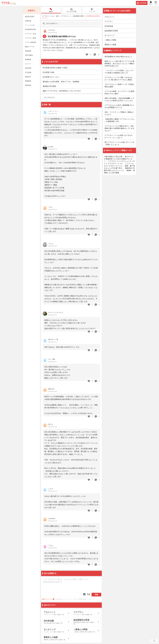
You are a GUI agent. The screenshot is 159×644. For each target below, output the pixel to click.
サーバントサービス (56, 312)
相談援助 (28, 51)
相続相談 (28, 85)
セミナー (28, 64)
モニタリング (110, 35)
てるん (51, 545)
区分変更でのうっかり (51, 77)
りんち (51, 244)
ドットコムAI (30, 25)
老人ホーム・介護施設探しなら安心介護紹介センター (119, 159)
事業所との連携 (110, 45)
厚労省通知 (29, 55)
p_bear (51, 147)
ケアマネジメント (66, 16)
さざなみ (52, 30)
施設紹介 (28, 77)
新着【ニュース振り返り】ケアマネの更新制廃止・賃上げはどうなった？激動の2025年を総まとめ (119, 64)
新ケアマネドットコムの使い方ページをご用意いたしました (119, 143)
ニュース (92, 10)
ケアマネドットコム (9, 3)
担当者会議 (109, 26)
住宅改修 (28, 72)
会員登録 (142, 3)
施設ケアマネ (30, 47)
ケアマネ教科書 (30, 42)
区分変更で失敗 (49, 72)
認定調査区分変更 (78, 16)
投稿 (96, 595)
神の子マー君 (53, 339)
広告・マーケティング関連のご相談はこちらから (119, 113)
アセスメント (110, 17)
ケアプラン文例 (30, 34)
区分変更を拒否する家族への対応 (55, 68)
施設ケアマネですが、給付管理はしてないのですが (62, 91)
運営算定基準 (30, 17)
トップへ (154, 641)
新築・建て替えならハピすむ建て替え (119, 167)
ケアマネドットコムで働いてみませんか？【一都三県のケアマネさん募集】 (119, 79)
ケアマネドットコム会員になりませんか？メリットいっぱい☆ (119, 136)
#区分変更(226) (49, 97)
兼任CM (51, 389)
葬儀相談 (28, 81)
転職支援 (28, 21)
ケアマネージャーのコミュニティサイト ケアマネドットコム (119, 162)
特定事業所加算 (30, 29)
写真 (87, 594)
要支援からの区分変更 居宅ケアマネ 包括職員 (61, 82)
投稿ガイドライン (48, 599)
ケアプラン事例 (30, 38)
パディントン (53, 111)
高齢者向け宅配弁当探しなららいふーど (119, 169)
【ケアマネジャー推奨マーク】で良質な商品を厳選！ (119, 85)
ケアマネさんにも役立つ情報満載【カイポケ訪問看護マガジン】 (119, 106)
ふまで (51, 489)
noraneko (52, 518)
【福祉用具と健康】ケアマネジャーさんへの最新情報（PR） (119, 120)
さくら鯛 (52, 359)
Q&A (51, 10)
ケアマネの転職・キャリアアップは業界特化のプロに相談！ (119, 92)
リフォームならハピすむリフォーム (119, 165)
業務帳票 (28, 59)
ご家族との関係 (110, 40)
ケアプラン (109, 21)
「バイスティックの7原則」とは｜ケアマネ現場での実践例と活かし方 (119, 72)
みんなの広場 (71, 10)
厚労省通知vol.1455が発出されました (118, 57)
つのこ (51, 207)
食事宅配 (28, 68)
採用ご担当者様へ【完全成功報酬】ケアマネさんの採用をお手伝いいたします (119, 99)
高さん (51, 424)
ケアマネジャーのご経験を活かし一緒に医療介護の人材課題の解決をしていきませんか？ (119, 128)
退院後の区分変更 (49, 86)
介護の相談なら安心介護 (113, 156)
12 (96, 55)
